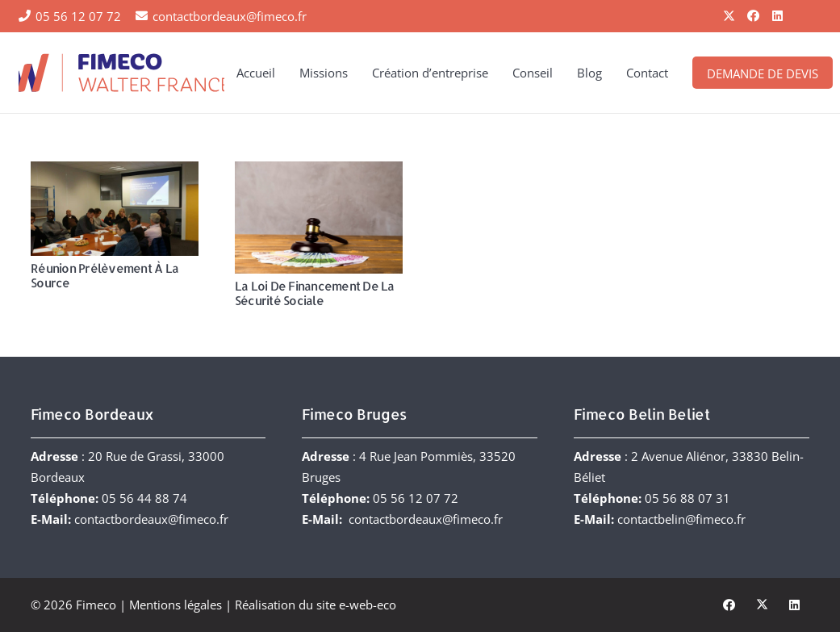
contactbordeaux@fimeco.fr (151, 519)
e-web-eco (368, 605)
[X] (729, 16)
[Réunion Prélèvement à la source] (115, 209)
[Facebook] (754, 16)
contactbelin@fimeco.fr (681, 519)
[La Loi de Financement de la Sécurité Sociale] (318, 218)
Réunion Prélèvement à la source (104, 276)
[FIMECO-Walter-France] (121, 73)
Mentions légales (176, 605)
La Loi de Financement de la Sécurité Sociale (314, 293)
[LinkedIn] (778, 16)
